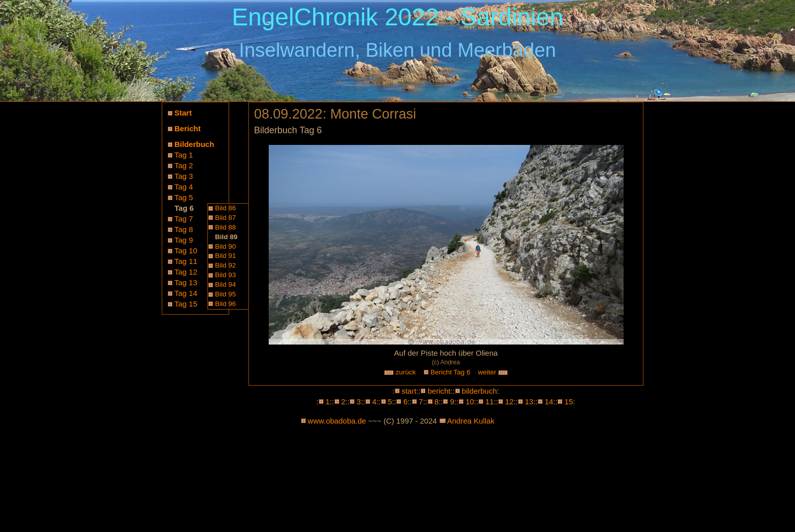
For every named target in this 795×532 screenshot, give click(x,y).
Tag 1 (184, 155)
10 (470, 402)
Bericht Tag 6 (450, 372)
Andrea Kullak (471, 421)
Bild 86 (225, 208)
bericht (439, 391)
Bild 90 (225, 246)
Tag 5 (184, 197)
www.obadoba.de (337, 421)
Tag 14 (186, 293)
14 (549, 402)
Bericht (188, 128)
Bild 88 (225, 227)
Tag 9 (184, 240)
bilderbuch (479, 391)
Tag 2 (184, 165)
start (409, 391)
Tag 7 (184, 219)
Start (183, 113)
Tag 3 (184, 176)
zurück (400, 372)
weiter (493, 372)
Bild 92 (225, 265)
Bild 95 (225, 294)
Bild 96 (225, 304)
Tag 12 (186, 272)
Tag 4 (184, 187)
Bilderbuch (194, 144)
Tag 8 (184, 229)
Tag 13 (186, 282)
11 (490, 402)
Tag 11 (186, 261)
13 (529, 402)
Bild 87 (225, 218)
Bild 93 (225, 275)
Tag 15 (186, 304)
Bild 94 (225, 284)
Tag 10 (186, 251)
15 (569, 402)
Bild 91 (225, 256)
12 (509, 402)
